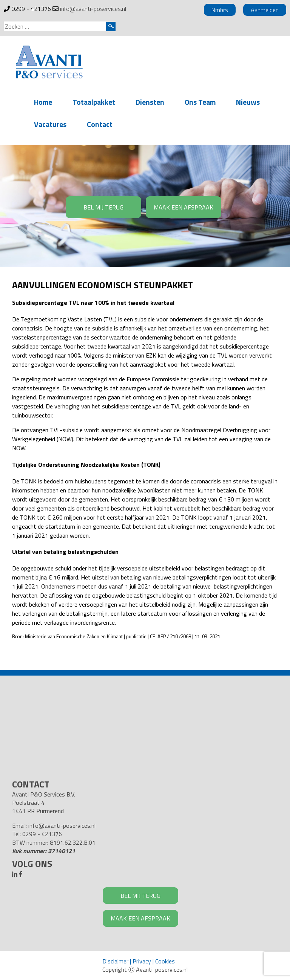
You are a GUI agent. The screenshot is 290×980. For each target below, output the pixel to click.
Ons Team (200, 102)
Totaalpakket (94, 102)
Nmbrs (220, 10)
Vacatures (50, 124)
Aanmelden (265, 10)
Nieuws (248, 102)
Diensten (150, 102)
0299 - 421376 (31, 9)
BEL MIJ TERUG (103, 207)
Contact (100, 124)
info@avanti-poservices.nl (93, 9)
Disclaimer (115, 961)
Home (43, 102)
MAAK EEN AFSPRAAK (184, 207)
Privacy (142, 961)
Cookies (165, 961)
